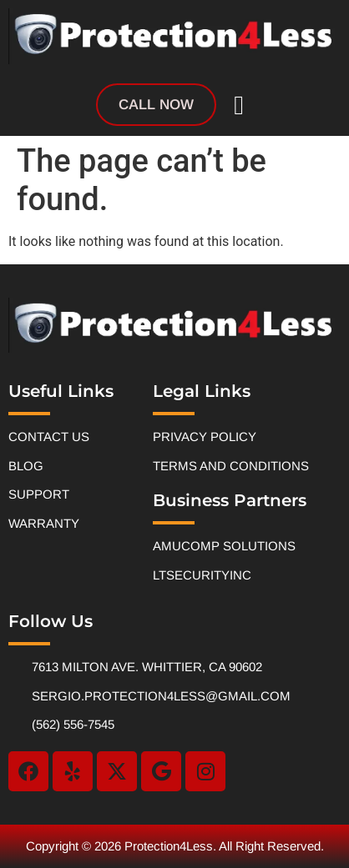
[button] (239, 105)
